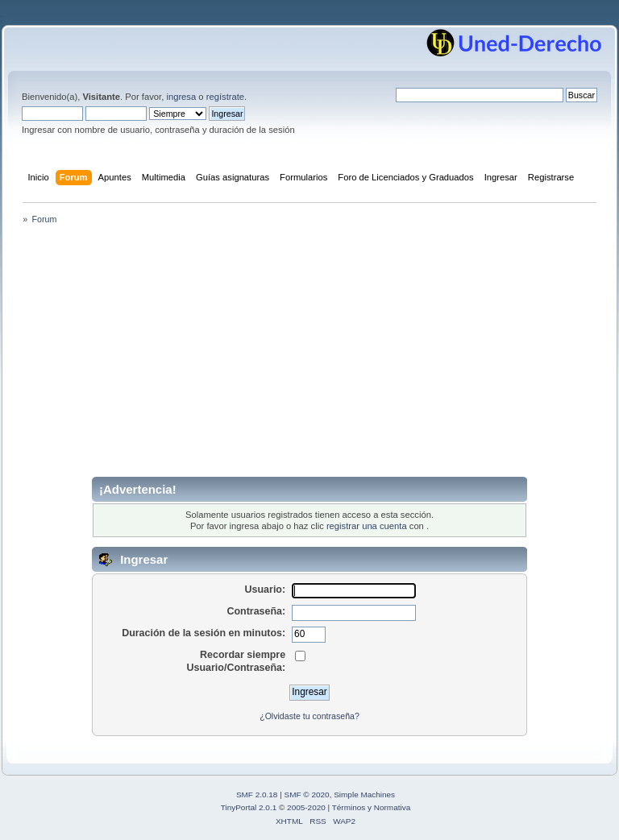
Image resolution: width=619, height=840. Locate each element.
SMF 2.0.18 (257, 794)
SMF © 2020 (307, 794)
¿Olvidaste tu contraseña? (309, 716)
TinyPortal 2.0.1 (249, 807)
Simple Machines (364, 794)
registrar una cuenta (367, 526)
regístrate (225, 97)
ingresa (181, 97)
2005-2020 (306, 807)
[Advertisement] (309, 356)
